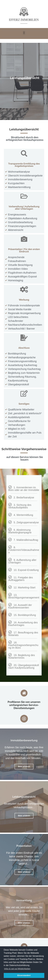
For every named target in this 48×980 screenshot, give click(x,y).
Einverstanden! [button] (24, 975)
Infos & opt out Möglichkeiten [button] (17, 969)
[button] (24, 33)
